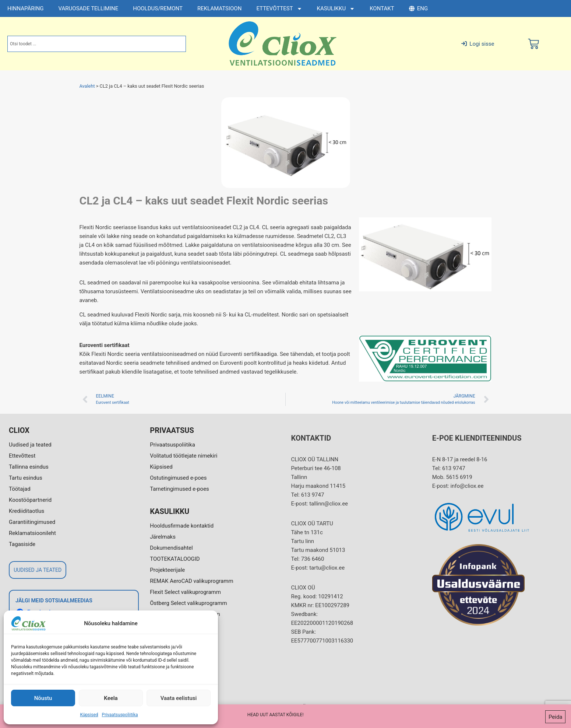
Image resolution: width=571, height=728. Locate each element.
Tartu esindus (26, 478)
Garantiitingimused (32, 522)
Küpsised (89, 715)
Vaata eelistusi (179, 698)
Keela (111, 698)
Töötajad (20, 489)
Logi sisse (478, 44)
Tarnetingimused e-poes (179, 489)
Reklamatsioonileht (32, 533)
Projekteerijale (167, 570)
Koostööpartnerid (30, 500)
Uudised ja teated (30, 445)
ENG (418, 8)
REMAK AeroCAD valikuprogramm (191, 581)
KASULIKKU (336, 9)
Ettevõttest (22, 456)
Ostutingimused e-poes (178, 478)
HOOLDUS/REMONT (158, 8)
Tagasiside (22, 544)
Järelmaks (163, 537)
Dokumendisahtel (171, 548)
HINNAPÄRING (26, 8)
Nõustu (43, 698)
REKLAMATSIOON (219, 8)
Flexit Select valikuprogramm (185, 592)
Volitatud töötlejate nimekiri (184, 456)
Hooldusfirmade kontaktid (182, 526)
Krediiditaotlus (27, 511)
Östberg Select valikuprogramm (188, 603)
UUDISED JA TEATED (38, 570)
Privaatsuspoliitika (120, 715)
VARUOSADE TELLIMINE (89, 8)
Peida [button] (556, 718)
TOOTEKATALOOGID (175, 559)
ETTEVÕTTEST (279, 9)
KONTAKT (382, 8)
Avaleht (87, 86)
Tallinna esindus (29, 467)
